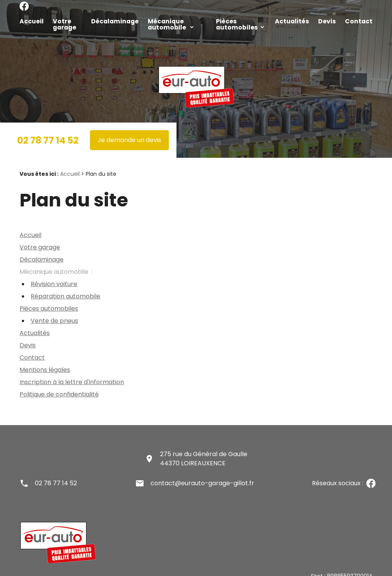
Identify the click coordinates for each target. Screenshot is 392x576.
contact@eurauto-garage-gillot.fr (202, 470)
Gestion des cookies (221, 571)
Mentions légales (45, 357)
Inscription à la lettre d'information (72, 369)
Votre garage (65, 20)
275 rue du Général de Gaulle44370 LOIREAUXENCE (204, 446)
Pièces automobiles (244, 20)
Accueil (29, 20)
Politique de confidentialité (59, 381)
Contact (355, 20)
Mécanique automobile (171, 20)
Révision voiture (54, 271)
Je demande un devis (129, 127)
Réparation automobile (65, 283)
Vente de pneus (54, 308)
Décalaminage (111, 20)
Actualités (298, 20)
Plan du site (35, 571)
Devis (328, 20)
